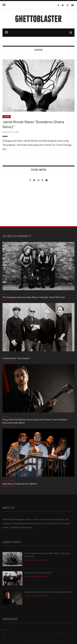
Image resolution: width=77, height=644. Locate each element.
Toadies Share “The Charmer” (16, 358)
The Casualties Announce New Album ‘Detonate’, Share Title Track (34, 297)
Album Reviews (9, 481)
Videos (5, 355)
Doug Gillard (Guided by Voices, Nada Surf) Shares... (49, 592)
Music (7, 117)
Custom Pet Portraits (12, 204)
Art (4, 637)
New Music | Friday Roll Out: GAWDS (20, 484)
